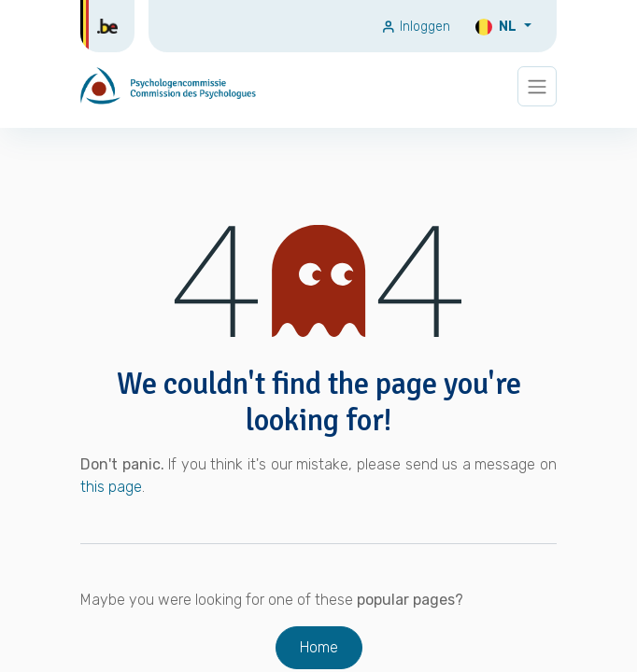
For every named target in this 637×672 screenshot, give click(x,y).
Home (319, 647)
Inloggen (416, 27)
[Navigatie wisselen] (537, 86)
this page (111, 487)
